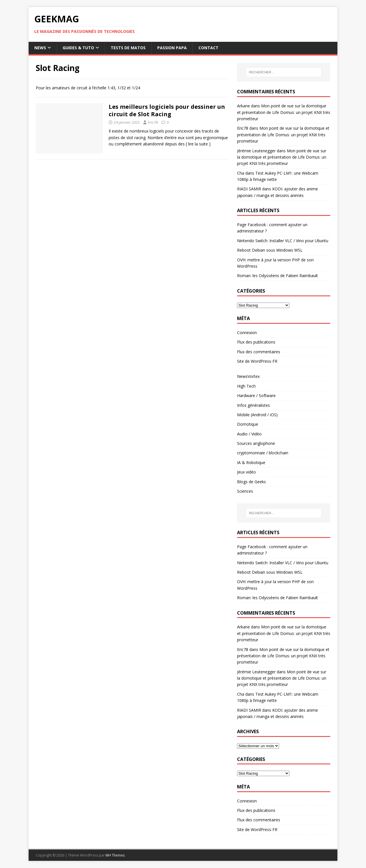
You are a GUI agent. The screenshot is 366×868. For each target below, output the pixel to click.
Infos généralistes (253, 405)
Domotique (248, 424)
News (40, 48)
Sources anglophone (256, 443)
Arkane (243, 106)
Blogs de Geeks (251, 482)
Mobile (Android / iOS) (257, 415)
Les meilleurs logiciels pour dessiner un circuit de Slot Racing (167, 110)
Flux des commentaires (259, 352)
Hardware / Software (256, 395)
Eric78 (153, 122)
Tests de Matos (128, 48)
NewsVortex (248, 376)
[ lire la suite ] (198, 144)
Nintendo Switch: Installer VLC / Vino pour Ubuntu (283, 241)
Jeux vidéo (246, 472)
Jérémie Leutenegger (256, 151)
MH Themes (115, 855)
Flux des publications (256, 342)
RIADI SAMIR (249, 189)
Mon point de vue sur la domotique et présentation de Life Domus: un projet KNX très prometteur (284, 112)
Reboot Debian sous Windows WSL (270, 250)
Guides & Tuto (78, 48)
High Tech (246, 386)
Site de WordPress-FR (257, 361)
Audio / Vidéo (249, 434)
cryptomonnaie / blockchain (263, 453)
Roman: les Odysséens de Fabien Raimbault (278, 276)
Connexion (247, 333)
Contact (208, 48)
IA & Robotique (251, 462)
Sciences (245, 491)
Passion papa (172, 48)
